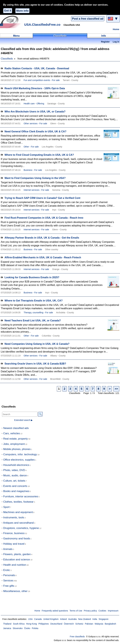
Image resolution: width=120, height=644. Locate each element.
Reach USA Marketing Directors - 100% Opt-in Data (35, 88)
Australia (72, 619)
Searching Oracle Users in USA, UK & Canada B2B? (35, 364)
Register (105, 42)
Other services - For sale (35, 124)
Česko (27, 628)
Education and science (17, 560)
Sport (6, 507)
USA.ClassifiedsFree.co (42, 25)
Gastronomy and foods (17, 539)
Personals (9, 575)
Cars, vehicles (12, 433)
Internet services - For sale (36, 190)
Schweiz (79, 624)
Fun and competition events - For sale (42, 80)
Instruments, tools (14, 517)
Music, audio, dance (15, 475)
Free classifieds (77, 637)
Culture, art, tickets (14, 481)
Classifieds (7, 59)
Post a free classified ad (88, 19)
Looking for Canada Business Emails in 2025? (32, 277)
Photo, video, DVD (14, 470)
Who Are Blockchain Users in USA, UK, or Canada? (35, 112)
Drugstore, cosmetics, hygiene (21, 528)
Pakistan (89, 624)
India (95, 619)
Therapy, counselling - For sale (38, 313)
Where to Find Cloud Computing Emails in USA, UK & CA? (39, 155)
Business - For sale (33, 170)
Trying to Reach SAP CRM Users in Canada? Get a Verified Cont (42, 198)
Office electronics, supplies (19, 460)
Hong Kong (31, 624)
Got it (8, 11)
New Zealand (84, 619)
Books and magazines (16, 491)
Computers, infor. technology (20, 454)
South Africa (19, 624)
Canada (38, 619)
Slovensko (18, 628)
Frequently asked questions (55, 611)
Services (8, 581)
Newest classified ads (16, 428)
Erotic (7, 570)
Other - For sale (31, 147)
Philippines (44, 624)
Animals (8, 549)
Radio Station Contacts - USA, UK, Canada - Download (37, 68)
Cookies (102, 611)
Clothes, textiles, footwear (18, 502)
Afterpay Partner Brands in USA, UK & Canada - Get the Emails (42, 238)
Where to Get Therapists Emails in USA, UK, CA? (34, 301)
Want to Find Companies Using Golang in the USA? (35, 178)
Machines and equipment (18, 512)
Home (116, 29)
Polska (35, 628)
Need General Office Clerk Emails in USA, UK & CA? (35, 131)
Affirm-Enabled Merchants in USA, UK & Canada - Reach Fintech (43, 257)
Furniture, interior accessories (21, 496)
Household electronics (16, 465)
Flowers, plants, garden (17, 554)
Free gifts (9, 586)
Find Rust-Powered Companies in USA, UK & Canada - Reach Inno (44, 218)
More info (22, 11)
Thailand (7, 624)
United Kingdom (51, 619)
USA (30, 619)
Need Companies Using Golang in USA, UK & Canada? (37, 344)
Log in (116, 42)
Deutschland (56, 624)
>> (116, 389)
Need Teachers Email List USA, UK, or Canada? (33, 321)
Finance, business (14, 533)
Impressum (113, 611)
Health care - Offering (34, 104)
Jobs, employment (14, 444)
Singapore (104, 619)
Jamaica (7, 628)
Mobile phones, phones (17, 449)
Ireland (63, 619)
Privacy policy (90, 611)
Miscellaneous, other (15, 591)
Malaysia (99, 624)
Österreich (69, 624)
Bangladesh (110, 624)
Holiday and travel (14, 544)
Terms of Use (76, 611)
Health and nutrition (15, 565)
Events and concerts (15, 486)
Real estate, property (16, 439)
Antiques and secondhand (18, 523)
